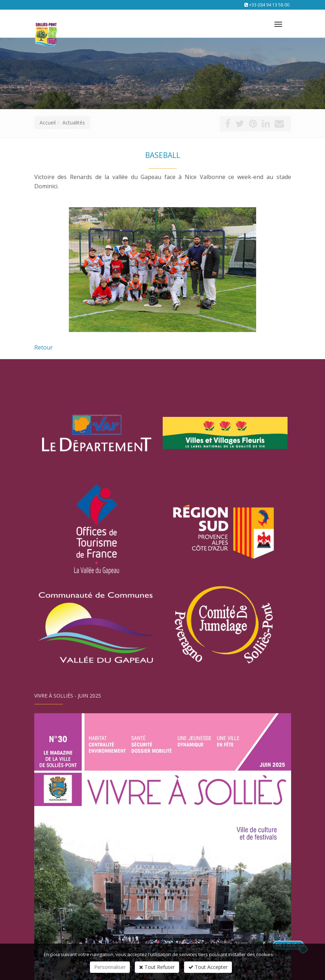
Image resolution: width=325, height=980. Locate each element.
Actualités (74, 122)
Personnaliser (110, 967)
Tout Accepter (208, 967)
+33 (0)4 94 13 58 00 (269, 5)
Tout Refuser (157, 967)
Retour (44, 347)
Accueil (48, 122)
